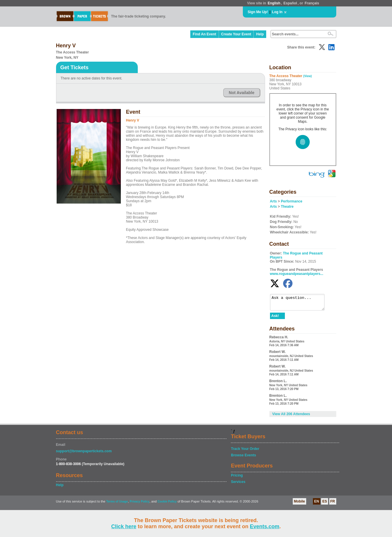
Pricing (237, 478)
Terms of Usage (117, 504)
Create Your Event (236, 34)
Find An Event (204, 34)
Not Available (242, 93)
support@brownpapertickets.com (84, 454)
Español (290, 3)
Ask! (275, 318)
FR (333, 504)
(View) (307, 76)
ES (325, 504)
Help (260, 34)
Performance (291, 201)
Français (312, 3)
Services (238, 484)
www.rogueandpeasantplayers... (297, 274)
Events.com (265, 526)
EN (317, 504)
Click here (124, 526)
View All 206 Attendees (291, 417)
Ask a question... (300, 304)
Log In (277, 12)
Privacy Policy (140, 504)
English (274, 3)
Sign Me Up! (258, 12)
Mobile (299, 504)
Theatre (287, 207)
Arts (273, 201)
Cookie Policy (167, 504)
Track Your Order (245, 451)
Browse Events (243, 458)
